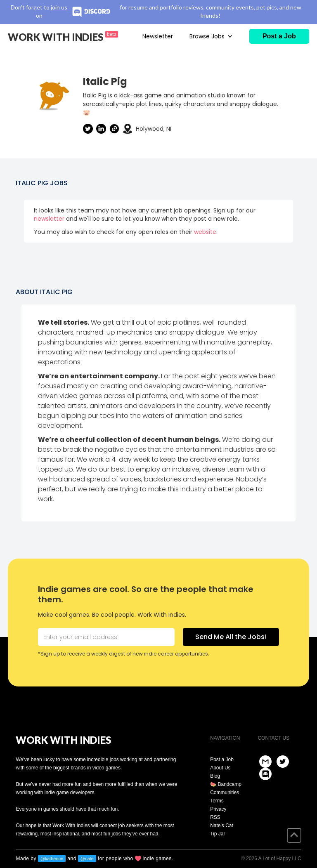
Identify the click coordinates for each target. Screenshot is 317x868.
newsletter (49, 219)
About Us (220, 768)
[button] (211, 36)
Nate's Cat (222, 826)
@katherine (52, 859)
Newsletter (158, 36)
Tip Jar (218, 834)
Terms (217, 801)
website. (206, 232)
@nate (87, 859)
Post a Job (222, 759)
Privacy (218, 809)
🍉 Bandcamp (226, 784)
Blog (215, 776)
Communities (225, 793)
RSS (215, 817)
